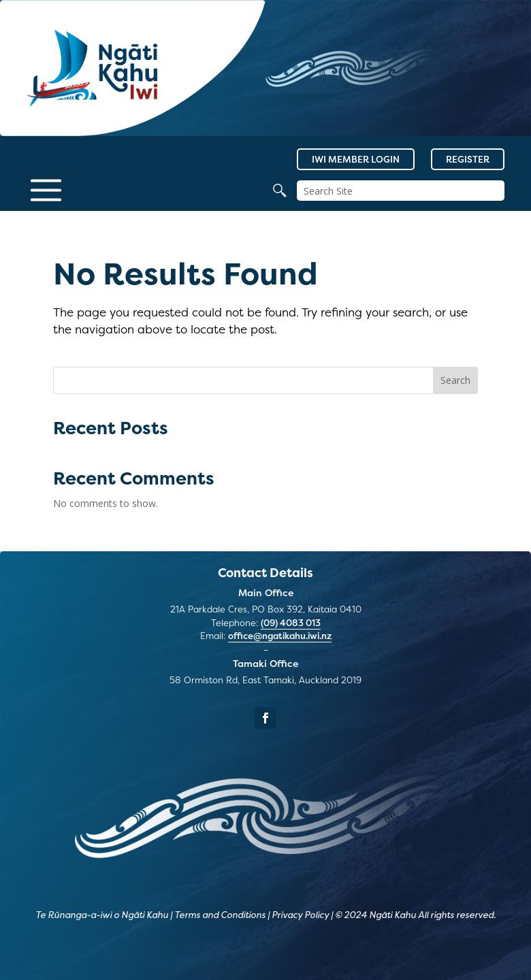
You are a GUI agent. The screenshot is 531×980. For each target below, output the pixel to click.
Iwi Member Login (356, 159)
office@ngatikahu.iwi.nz (280, 636)
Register (468, 159)
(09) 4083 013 (291, 623)
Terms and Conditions (220, 915)
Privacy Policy (300, 915)
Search (455, 380)
